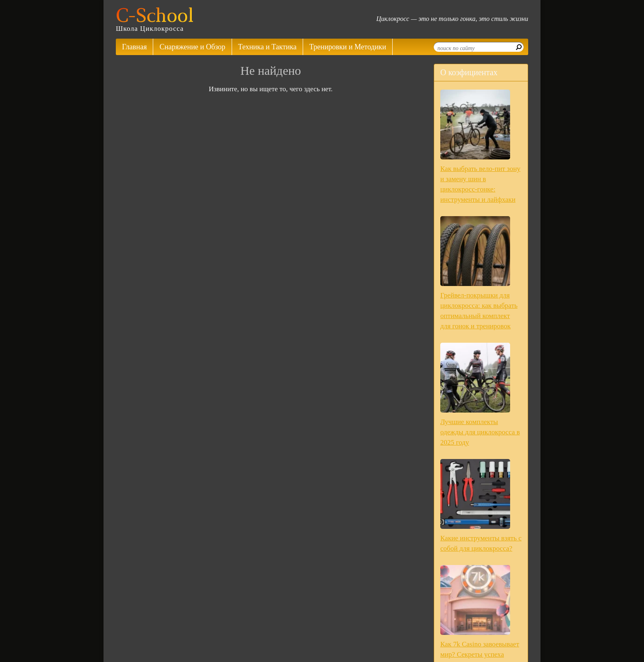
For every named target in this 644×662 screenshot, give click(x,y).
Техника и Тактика (267, 47)
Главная (134, 47)
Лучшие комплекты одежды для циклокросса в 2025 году (480, 432)
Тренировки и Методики (348, 47)
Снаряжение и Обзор (192, 47)
